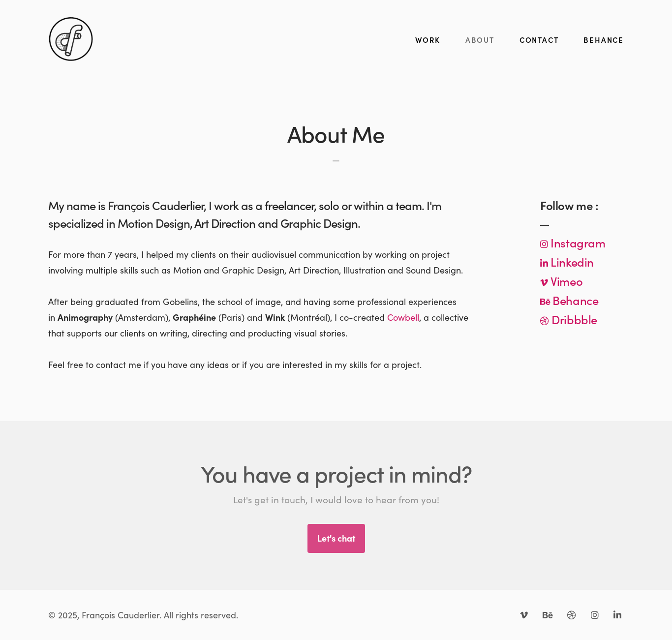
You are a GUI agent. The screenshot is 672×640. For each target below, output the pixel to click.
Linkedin (571, 261)
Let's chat (336, 538)
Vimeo (565, 281)
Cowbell (403, 317)
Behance (574, 300)
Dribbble (573, 319)
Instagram (577, 242)
